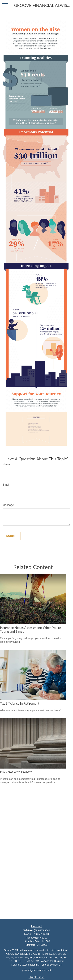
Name (6, 464)
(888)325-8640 (42, 930)
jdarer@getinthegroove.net (37, 970)
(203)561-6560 (41, 934)
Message (8, 505)
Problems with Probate (16, 772)
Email (6, 485)
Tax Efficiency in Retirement (20, 703)
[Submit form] (12, 536)
